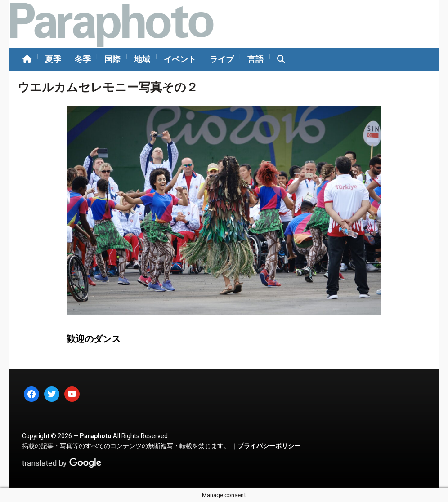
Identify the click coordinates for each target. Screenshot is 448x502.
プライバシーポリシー (269, 446)
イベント (180, 59)
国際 (112, 59)
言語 (255, 59)
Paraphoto (96, 436)
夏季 (53, 59)
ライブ (222, 59)
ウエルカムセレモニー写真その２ (108, 87)
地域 (142, 59)
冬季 (83, 59)
